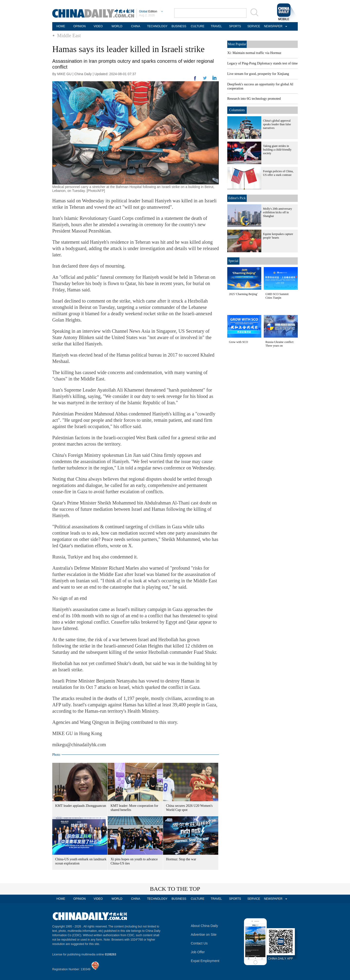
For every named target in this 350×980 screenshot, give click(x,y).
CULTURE (198, 26)
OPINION (80, 26)
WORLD (117, 26)
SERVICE (254, 26)
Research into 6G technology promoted (254, 99)
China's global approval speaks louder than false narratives (277, 124)
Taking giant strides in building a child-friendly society (277, 150)
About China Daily (204, 926)
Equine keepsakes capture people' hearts (278, 236)
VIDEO (98, 26)
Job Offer (198, 952)
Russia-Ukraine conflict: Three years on (280, 344)
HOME (61, 26)
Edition (148, 11)
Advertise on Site (204, 935)
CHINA (136, 26)
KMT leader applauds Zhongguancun (81, 806)
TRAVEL (216, 26)
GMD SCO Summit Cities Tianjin (277, 296)
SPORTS (235, 26)
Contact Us (199, 943)
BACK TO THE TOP (175, 889)
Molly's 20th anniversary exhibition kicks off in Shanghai (277, 212)
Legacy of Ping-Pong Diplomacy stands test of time (262, 63)
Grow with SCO (238, 342)
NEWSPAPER (272, 26)
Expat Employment (205, 961)
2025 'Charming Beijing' (243, 294)
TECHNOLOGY (157, 26)
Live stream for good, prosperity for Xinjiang (258, 74)
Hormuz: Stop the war (181, 859)
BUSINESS (179, 26)
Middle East (69, 36)
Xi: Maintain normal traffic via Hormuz (254, 53)
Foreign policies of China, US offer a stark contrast (278, 173)
